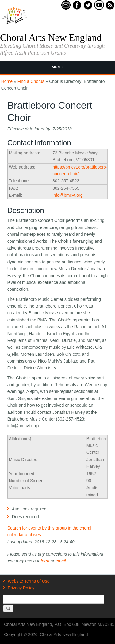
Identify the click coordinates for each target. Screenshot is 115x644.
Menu (57, 67)
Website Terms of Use (29, 581)
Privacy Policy (21, 588)
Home (7, 81)
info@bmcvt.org (67, 195)
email (61, 561)
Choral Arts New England (51, 37)
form (45, 561)
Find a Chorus (31, 81)
